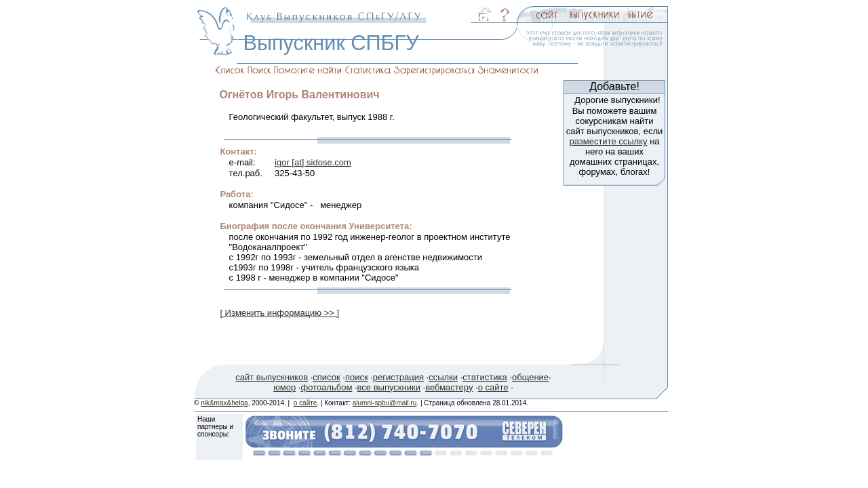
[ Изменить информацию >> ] (279, 313)
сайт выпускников (272, 377)
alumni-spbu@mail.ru (385, 403)
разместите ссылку (608, 141)
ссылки (443, 377)
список (326, 377)
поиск (357, 377)
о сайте (493, 387)
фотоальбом (326, 387)
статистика (485, 377)
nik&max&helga (224, 403)
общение (530, 377)
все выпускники (389, 387)
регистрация (398, 377)
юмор (284, 387)
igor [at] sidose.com (313, 162)
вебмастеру (449, 387)
